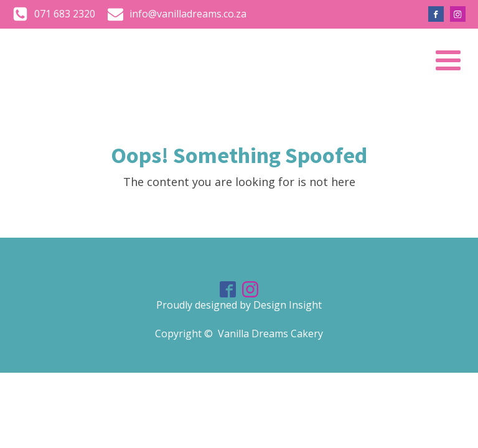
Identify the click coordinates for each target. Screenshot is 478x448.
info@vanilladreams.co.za (188, 14)
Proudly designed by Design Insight (239, 305)
